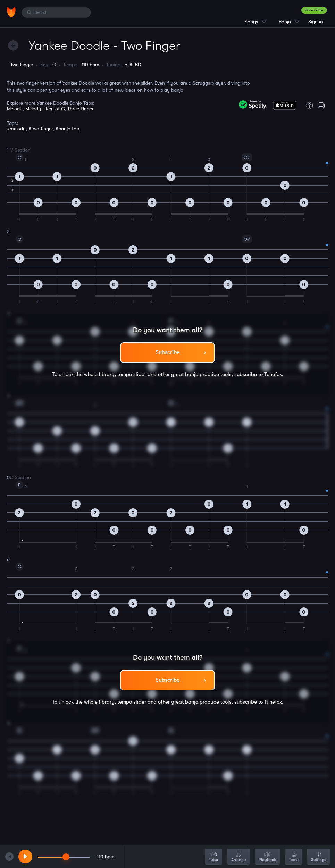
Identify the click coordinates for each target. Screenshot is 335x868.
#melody (16, 129)
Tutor (214, 857)
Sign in (316, 22)
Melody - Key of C (45, 109)
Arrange (238, 857)
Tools (294, 857)
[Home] (11, 12)
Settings (319, 857)
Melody (15, 109)
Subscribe (314, 10)
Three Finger (81, 109)
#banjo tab (67, 129)
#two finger (41, 129)
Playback (267, 857)
